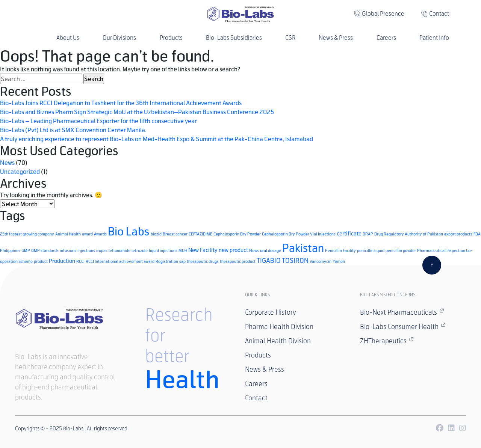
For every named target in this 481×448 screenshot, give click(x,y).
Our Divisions (119, 38)
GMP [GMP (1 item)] (26, 250)
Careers (386, 38)
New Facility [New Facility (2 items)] (203, 250)
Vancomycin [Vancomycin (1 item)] (321, 261)
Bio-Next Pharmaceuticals (402, 312)
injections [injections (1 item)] (86, 250)
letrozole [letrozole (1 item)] (140, 250)
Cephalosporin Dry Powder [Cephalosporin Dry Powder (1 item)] (237, 234)
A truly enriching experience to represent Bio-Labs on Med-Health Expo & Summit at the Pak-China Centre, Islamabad (157, 139)
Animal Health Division (278, 341)
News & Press (336, 38)
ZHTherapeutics (387, 341)
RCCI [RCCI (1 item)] (80, 261)
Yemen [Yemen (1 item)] (339, 261)
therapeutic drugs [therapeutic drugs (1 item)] (203, 261)
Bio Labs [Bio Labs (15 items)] (129, 231)
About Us (68, 38)
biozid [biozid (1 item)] (156, 234)
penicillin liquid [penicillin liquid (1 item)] (371, 250)
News (7, 162)
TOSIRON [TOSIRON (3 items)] (295, 260)
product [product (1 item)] (41, 261)
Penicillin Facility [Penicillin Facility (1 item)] (340, 250)
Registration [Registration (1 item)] (167, 261)
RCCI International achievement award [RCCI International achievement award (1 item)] (120, 261)
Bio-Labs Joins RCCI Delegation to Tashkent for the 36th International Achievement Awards (121, 103)
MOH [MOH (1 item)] (183, 250)
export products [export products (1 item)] (458, 234)
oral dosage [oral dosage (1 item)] (271, 250)
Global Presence (383, 14)
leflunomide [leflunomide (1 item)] (119, 250)
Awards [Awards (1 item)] (100, 234)
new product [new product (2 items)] (233, 250)
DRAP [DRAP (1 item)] (368, 234)
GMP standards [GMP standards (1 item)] (45, 250)
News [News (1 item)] (254, 250)
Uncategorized (20, 171)
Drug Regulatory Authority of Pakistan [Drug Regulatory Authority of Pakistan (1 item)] (409, 234)
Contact (439, 14)
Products (171, 38)
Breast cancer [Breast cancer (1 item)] (175, 234)
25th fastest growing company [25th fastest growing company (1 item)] (27, 234)
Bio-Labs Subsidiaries (234, 38)
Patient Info (434, 38)
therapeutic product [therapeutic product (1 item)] (238, 261)
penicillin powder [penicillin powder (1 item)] (401, 250)
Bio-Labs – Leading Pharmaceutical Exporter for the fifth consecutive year (98, 121)
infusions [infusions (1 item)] (68, 250)
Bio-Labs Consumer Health (403, 326)
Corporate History (270, 312)
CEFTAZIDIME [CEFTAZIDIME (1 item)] (200, 234)
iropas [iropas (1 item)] (102, 250)
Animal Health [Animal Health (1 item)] (68, 234)
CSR (290, 38)
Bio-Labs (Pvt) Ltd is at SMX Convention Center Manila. (73, 130)
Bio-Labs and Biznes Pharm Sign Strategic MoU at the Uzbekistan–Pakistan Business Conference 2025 (137, 112)
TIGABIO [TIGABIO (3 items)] (269, 260)
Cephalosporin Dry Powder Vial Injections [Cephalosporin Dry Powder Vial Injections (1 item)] (299, 234)
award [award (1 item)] (87, 234)
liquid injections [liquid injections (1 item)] (163, 250)
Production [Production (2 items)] (62, 261)
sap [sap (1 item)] (182, 261)
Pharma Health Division (279, 327)
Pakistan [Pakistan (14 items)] (303, 248)
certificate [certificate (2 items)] (349, 233)
